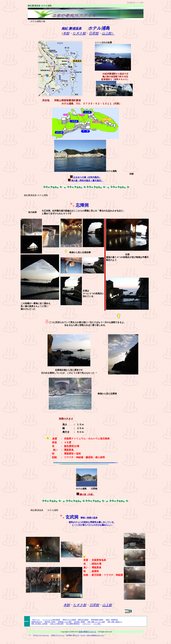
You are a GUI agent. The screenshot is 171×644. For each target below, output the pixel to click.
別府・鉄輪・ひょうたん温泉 (96, 622)
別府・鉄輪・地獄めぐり (115, 622)
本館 (66, 33)
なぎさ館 (79, 33)
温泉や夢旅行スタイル (87, 632)
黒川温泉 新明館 (79, 622)
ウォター (83, 635)
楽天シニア (76, 635)
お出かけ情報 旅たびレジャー (95, 635)
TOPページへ (36, 620)
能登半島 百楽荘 (50, 622)
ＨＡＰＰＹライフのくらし (41, 635)
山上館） (108, 33)
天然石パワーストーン (58, 635)
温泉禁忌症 (114, 620)
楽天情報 (69, 635)
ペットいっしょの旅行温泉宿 (51, 620)
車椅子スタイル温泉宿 (69, 620)
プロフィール (86, 624)
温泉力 (108, 620)
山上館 (107, 605)
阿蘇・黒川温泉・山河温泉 (39, 624)
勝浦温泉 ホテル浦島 (65, 622)
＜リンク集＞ (97, 624)
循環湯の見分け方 (37, 622)
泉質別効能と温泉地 (97, 620)
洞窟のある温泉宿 (83, 620)
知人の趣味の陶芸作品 (73, 624)
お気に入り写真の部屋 (57, 624)
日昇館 (94, 33)
